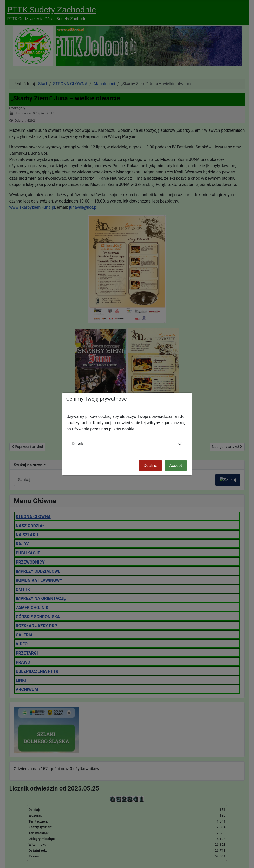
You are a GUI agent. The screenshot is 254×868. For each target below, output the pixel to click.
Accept (176, 465)
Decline (150, 465)
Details (78, 444)
